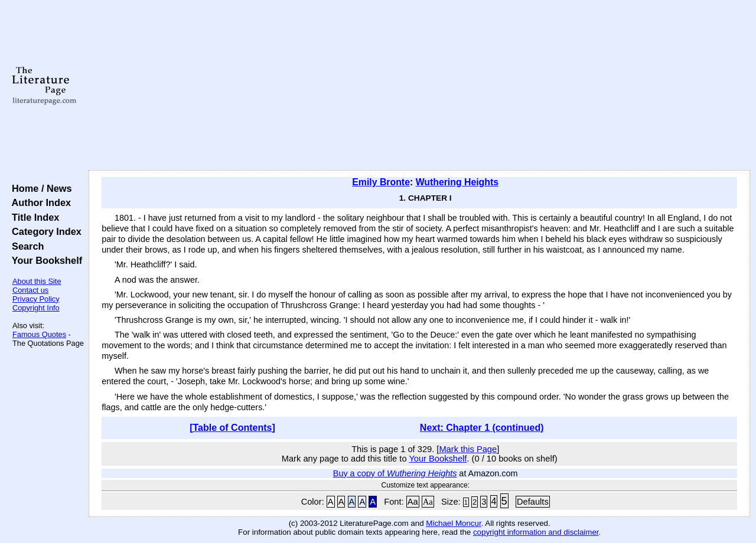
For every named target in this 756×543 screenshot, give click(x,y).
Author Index (39, 202)
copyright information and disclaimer (536, 532)
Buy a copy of (395, 473)
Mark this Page (468, 449)
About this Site (37, 281)
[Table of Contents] (232, 428)
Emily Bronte (381, 182)
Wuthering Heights (457, 182)
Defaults (533, 502)
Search (25, 246)
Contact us (30, 290)
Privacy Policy (36, 299)
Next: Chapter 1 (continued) (482, 428)
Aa (413, 502)
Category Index (44, 231)
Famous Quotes (39, 334)
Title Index (33, 217)
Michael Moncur (453, 523)
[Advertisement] (420, 86)
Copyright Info (36, 308)
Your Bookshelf (44, 260)
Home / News (39, 188)
